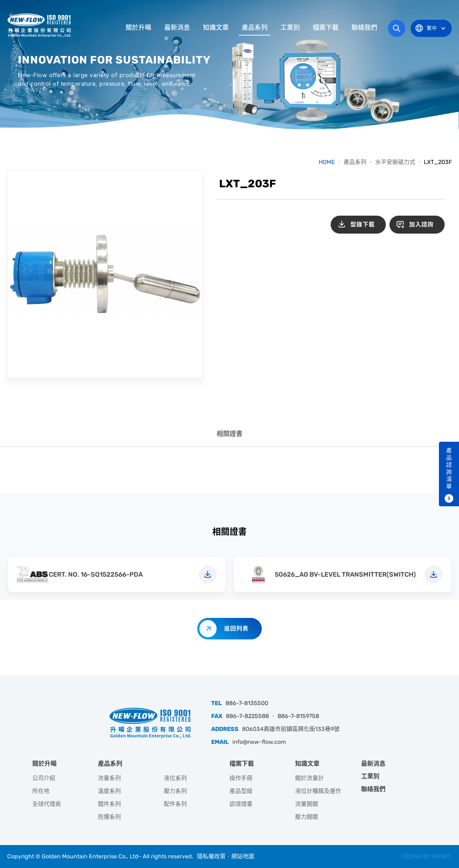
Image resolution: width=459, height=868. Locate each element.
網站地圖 (243, 856)
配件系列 (175, 804)
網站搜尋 (397, 28)
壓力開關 (307, 817)
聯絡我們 (364, 28)
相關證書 (229, 434)
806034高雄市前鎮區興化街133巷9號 (291, 729)
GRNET (441, 856)
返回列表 (236, 628)
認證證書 (241, 804)
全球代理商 (47, 804)
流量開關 (307, 804)
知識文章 (216, 28)
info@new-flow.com (259, 742)
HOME (327, 162)
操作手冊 (241, 778)
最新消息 (177, 28)
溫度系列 (109, 791)
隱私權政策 (211, 856)
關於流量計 (309, 778)
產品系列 (255, 28)
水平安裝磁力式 (395, 162)
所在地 (41, 791)
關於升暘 (138, 28)
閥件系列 (109, 804)
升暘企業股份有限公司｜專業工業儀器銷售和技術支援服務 (40, 25)
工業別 (290, 28)
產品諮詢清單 (449, 468)
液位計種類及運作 (318, 791)
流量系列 (109, 778)
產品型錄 (241, 791)
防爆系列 (109, 817)
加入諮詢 (421, 224)
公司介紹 (44, 778)
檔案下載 (326, 28)
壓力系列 (175, 791)
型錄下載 (363, 224)
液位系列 (175, 778)
